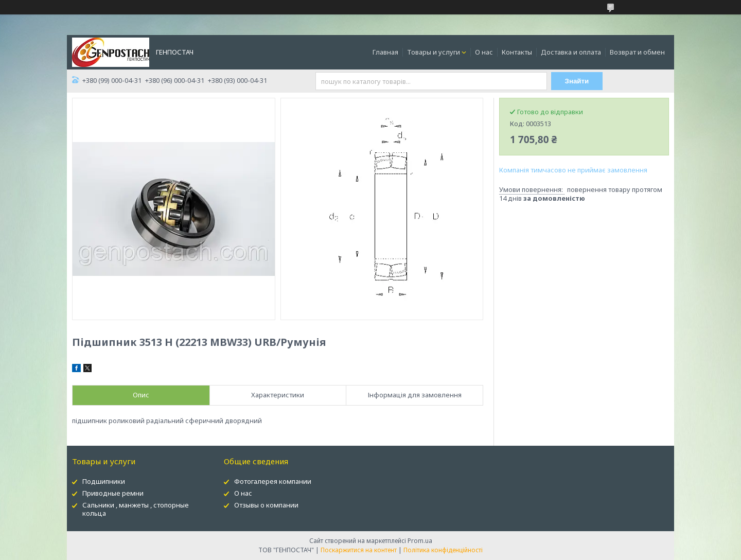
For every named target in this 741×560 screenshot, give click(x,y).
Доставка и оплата (571, 52)
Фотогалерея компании (273, 481)
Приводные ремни (113, 493)
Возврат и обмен (637, 52)
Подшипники (104, 481)
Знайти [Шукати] (577, 81)
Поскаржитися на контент (359, 550)
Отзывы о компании (266, 505)
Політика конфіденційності (443, 550)
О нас (484, 52)
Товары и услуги (434, 52)
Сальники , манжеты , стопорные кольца (136, 509)
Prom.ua (420, 541)
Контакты (517, 52)
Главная (385, 52)
